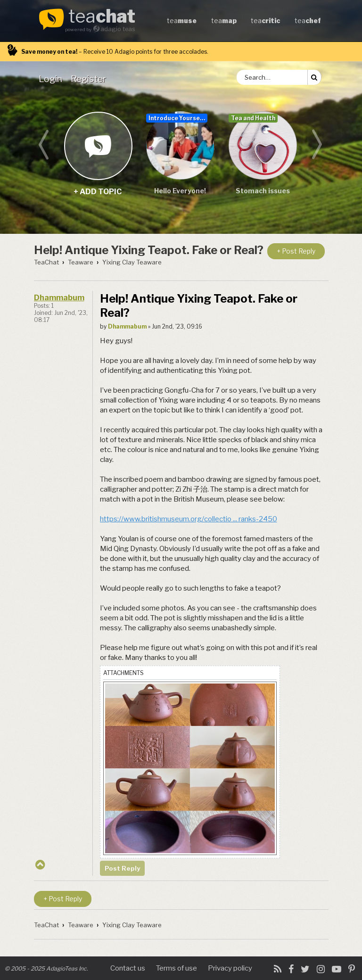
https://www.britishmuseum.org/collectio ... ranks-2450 (189, 519)
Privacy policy (230, 968)
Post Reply (122, 868)
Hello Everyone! (180, 191)
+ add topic (98, 145)
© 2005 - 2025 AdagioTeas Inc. (46, 968)
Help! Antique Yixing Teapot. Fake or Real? (149, 250)
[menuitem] (52, 79)
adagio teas (118, 29)
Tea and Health (253, 118)
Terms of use (177, 968)
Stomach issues (263, 191)
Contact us (128, 968)
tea (102, 17)
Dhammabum (59, 298)
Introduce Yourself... (178, 118)
